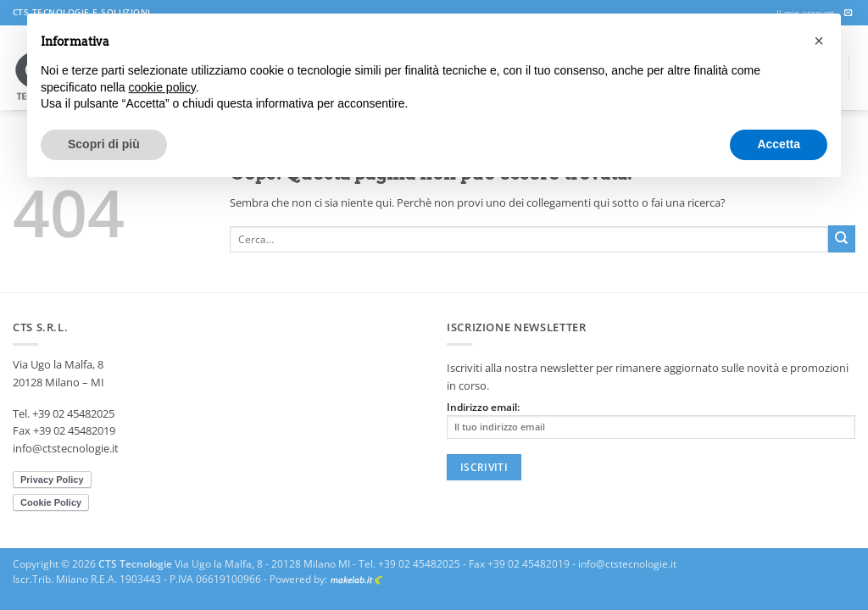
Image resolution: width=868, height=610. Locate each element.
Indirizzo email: (651, 420)
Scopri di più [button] (104, 144)
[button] (819, 41)
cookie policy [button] (162, 87)
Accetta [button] (779, 144)
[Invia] (842, 239)
